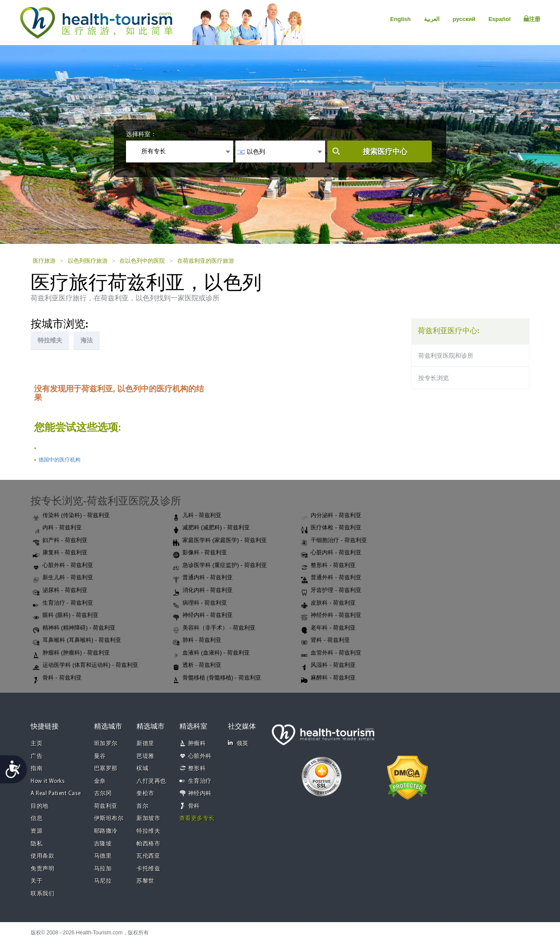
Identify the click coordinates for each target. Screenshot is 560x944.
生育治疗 (200, 781)
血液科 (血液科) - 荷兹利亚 (211, 653)
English (401, 19)
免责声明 (42, 869)
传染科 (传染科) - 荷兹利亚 (71, 516)
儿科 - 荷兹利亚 (197, 516)
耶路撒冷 (106, 831)
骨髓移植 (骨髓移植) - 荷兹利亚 (217, 678)
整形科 (197, 769)
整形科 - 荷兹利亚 (328, 566)
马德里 (103, 856)
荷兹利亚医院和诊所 (446, 356)
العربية (432, 19)
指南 (37, 769)
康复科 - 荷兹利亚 (60, 553)
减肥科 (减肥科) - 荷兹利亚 (211, 528)
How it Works (48, 781)
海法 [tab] (87, 340)
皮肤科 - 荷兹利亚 (328, 603)
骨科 (194, 806)
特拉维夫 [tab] (50, 340)
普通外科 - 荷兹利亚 (331, 578)
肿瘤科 (197, 744)
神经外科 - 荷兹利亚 (331, 616)
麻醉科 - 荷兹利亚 (328, 678)
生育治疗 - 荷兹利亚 (63, 603)
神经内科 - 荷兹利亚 (203, 616)
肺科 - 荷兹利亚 (197, 641)
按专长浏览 (434, 378)
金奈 (100, 781)
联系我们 (42, 894)
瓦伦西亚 (148, 856)
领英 (238, 743)
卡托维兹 (148, 869)
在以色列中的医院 (142, 261)
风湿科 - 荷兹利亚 (328, 666)
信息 (37, 819)
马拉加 (103, 869)
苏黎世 (145, 881)
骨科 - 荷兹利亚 (57, 678)
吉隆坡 (103, 844)
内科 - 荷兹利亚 (57, 528)
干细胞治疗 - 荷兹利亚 (334, 541)
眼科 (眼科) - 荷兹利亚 (66, 616)
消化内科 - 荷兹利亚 (203, 591)
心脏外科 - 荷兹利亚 (63, 566)
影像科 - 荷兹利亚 (200, 553)
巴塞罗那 (106, 769)
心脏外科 (200, 756)
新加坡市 (148, 819)
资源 (37, 831)
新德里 (145, 744)
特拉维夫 (148, 831)
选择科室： (141, 134)
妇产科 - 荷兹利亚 (60, 541)
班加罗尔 (106, 744)
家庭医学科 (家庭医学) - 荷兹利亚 (220, 541)
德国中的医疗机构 (59, 460)
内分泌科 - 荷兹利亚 (331, 516)
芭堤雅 (145, 756)
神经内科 (200, 794)
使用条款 (42, 856)
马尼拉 (103, 881)
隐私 (37, 844)
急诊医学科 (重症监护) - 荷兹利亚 (220, 566)
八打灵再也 (151, 781)
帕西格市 (148, 844)
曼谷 (100, 756)
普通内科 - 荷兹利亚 (203, 578)
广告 (37, 756)
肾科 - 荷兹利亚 (325, 641)
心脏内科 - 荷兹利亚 (331, 553)
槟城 (142, 769)
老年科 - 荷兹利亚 (328, 628)
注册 (532, 19)
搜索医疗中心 (385, 152)
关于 (37, 881)
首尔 (142, 806)
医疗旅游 (44, 261)
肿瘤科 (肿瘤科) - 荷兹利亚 (71, 653)
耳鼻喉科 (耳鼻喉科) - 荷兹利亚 (77, 641)
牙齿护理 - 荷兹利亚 (331, 591)
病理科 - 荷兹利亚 (200, 603)
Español (499, 19)
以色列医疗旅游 (88, 261)
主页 (37, 744)
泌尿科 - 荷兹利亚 (60, 591)
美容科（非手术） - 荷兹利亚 (214, 628)
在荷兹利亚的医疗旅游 (206, 261)
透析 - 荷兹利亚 (197, 666)
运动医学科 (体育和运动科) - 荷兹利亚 (86, 666)
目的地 (40, 806)
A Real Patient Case (56, 794)
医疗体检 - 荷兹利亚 (331, 528)
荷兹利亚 (106, 806)
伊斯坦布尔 (109, 819)
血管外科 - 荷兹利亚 (331, 653)
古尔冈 (103, 794)
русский (464, 19)
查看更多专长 (197, 819)
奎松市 (145, 794)
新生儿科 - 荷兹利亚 (63, 578)
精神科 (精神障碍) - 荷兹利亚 (74, 628)
